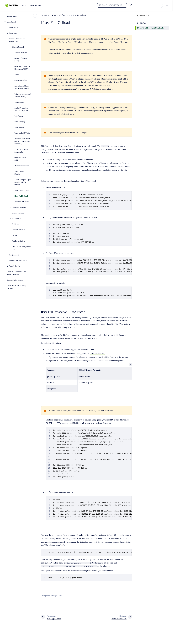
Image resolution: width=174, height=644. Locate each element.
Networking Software (59, 15)
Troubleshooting (15, 266)
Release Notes (12, 16)
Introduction (14, 28)
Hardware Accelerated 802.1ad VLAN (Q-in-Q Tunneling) (23, 141)
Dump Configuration (22, 166)
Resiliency (16, 224)
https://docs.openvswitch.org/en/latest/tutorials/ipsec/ (105, 111)
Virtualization (17, 219)
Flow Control (19, 102)
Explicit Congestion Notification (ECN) (21, 109)
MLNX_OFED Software (32, 5)
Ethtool (17, 75)
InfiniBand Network (19, 207)
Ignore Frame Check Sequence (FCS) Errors (22, 87)
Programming (14, 255)
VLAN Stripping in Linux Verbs (21, 151)
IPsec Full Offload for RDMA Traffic (151, 28)
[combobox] (146, 5)
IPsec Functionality (97, 354)
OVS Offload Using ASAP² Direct (21, 248)
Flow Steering (19, 127)
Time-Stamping (20, 122)
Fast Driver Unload (19, 241)
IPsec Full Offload (21, 196)
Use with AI (143, 16)
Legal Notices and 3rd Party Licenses (16, 287)
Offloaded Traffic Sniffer (21, 159)
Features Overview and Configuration (17, 40)
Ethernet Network (18, 47)
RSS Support (19, 116)
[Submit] (132, 5)
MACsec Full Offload (22, 202)
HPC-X (15, 235)
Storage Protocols (18, 213)
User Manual (11, 22)
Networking (45, 15)
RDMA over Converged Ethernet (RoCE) (23, 95)
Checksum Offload (21, 80)
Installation (13, 33)
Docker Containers (18, 230)
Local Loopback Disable (20, 173)
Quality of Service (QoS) (21, 60)
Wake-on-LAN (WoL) (22, 133)
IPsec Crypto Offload (22, 190)
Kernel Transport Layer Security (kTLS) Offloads (23, 182)
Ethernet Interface (21, 53)
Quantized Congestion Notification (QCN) (22, 68)
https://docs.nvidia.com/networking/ (63, 89)
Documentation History (15, 280)
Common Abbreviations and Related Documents (16, 273)
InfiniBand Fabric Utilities (18, 261)
